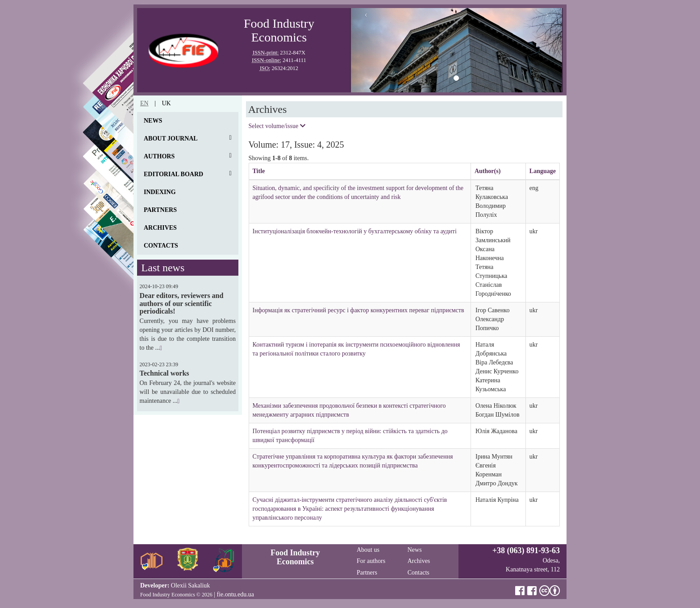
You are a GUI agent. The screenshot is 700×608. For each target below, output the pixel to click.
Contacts (161, 246)
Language (543, 171)
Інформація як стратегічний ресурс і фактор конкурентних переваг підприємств (358, 310)
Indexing (160, 192)
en (144, 103)
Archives (160, 228)
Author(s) (487, 171)
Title (259, 171)
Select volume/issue (277, 126)
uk (166, 103)
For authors (371, 561)
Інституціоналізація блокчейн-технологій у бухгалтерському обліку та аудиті (355, 231)
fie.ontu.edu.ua (235, 594)
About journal (171, 139)
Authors (159, 156)
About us (368, 550)
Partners (160, 210)
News (153, 121)
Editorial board (173, 174)
